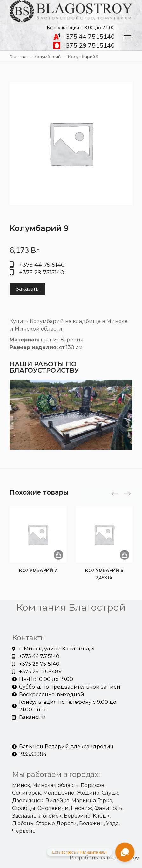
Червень (24, 831)
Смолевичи (53, 808)
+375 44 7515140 (84, 36)
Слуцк (110, 793)
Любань (23, 823)
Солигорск (27, 793)
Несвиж (81, 808)
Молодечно (59, 793)
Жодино (88, 793)
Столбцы (24, 808)
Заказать (27, 289)
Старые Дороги (56, 823)
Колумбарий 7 (38, 570)
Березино (77, 816)
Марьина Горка (92, 801)
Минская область (55, 785)
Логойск (50, 816)
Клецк (101, 816)
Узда (112, 823)
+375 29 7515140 (84, 45)
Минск (21, 785)
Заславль (24, 816)
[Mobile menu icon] (128, 37)
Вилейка (57, 801)
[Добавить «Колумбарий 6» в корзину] (125, 555)
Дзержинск (28, 801)
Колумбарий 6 (104, 570)
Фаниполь (108, 808)
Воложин (91, 823)
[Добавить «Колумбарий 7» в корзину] (58, 555)
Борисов (92, 785)
